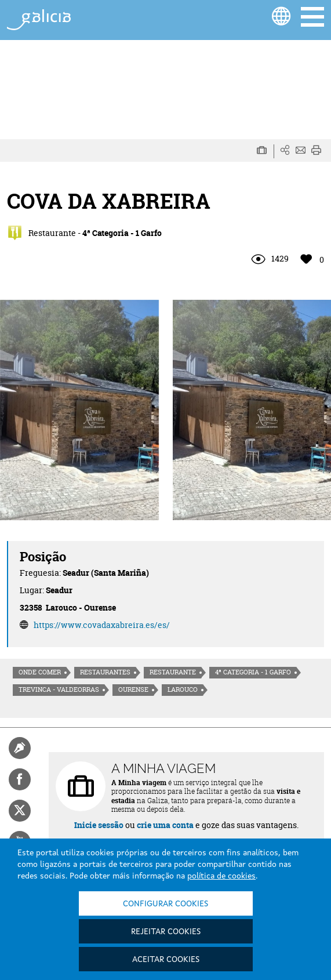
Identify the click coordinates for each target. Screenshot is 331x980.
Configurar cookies (165, 904)
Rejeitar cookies (166, 932)
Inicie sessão (99, 825)
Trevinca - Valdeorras (59, 689)
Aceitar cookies (166, 960)
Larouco (183, 689)
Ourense (133, 689)
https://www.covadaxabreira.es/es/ (102, 625)
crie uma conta (165, 825)
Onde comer (40, 672)
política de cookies (221, 876)
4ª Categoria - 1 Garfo (253, 672)
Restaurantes (105, 672)
